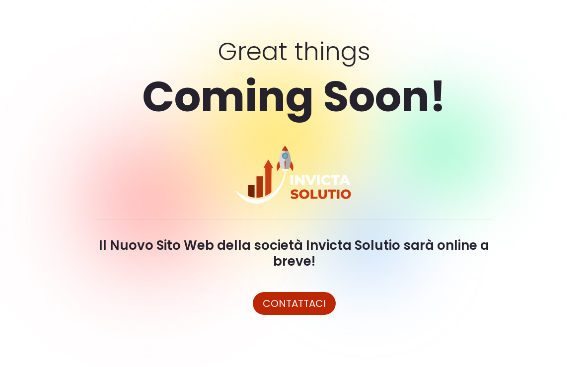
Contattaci (294, 303)
